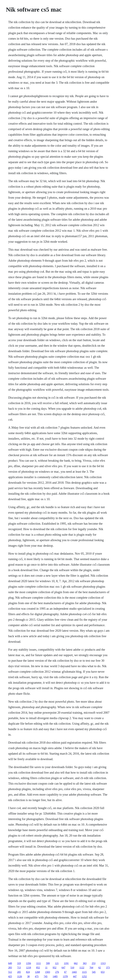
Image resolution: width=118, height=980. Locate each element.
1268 (37, 972)
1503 (47, 972)
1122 (82, 968)
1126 (19, 976)
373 (108, 968)
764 (91, 968)
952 (55, 968)
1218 (28, 968)
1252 (84, 976)
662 (76, 963)
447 (75, 976)
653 (103, 972)
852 (38, 968)
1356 (28, 963)
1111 (38, 963)
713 (19, 968)
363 (85, 963)
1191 (66, 963)
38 (28, 976)
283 (10, 968)
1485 (55, 976)
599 (48, 963)
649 (10, 963)
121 (57, 963)
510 (72, 968)
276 (57, 972)
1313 (103, 963)
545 (94, 972)
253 (94, 963)
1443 (74, 972)
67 (65, 972)
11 (46, 968)
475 (37, 976)
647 (63, 968)
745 (46, 976)
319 (19, 963)
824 (28, 972)
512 (10, 972)
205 (19, 972)
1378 (65, 976)
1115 (84, 972)
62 (100, 968)
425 (10, 976)
